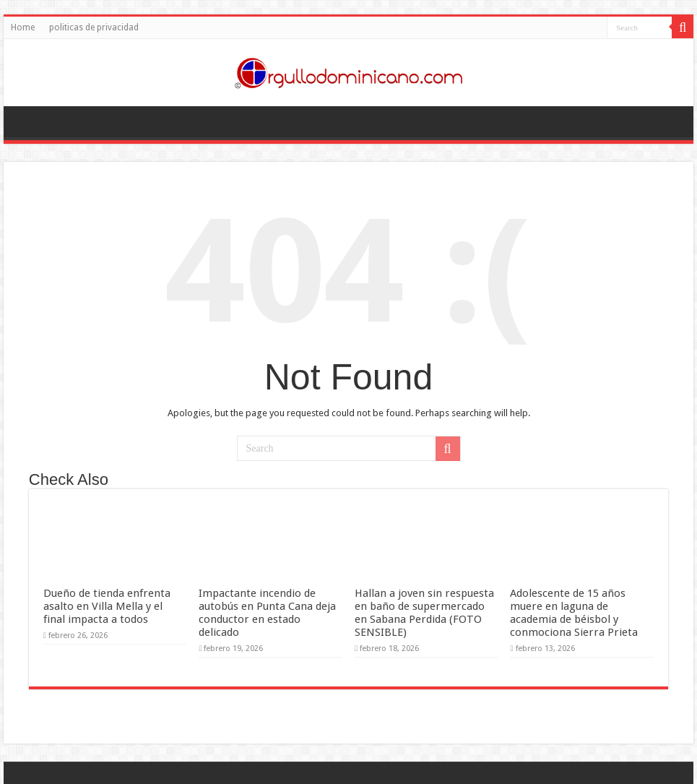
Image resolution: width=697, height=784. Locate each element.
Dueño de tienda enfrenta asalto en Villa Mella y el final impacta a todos (107, 606)
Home (23, 27)
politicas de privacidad (94, 27)
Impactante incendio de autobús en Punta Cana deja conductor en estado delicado (267, 613)
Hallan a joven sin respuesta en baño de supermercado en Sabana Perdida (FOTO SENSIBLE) (424, 613)
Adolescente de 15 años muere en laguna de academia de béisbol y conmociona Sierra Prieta (574, 613)
